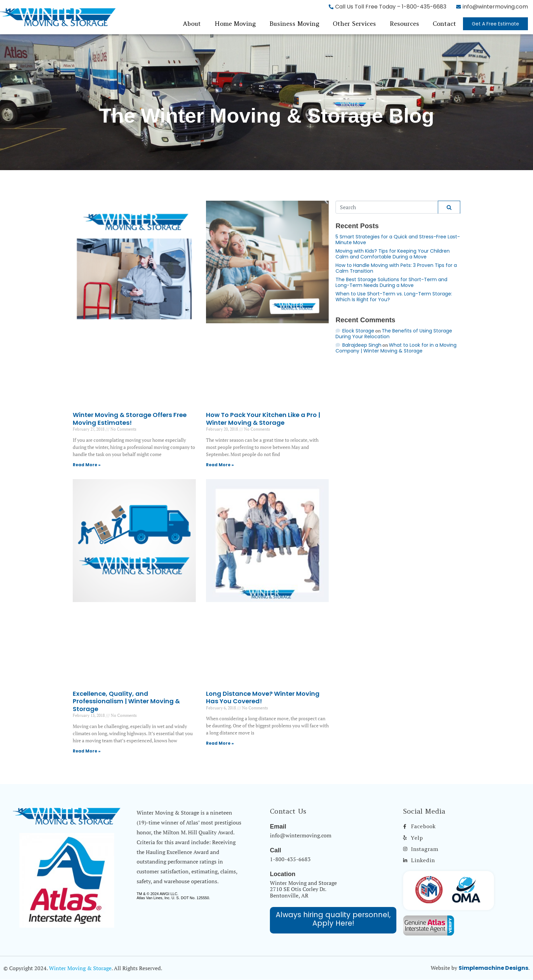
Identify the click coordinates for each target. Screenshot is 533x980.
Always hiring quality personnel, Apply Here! (333, 919)
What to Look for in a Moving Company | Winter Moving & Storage (396, 348)
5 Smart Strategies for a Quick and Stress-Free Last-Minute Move (398, 240)
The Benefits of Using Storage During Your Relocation (394, 334)
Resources (404, 24)
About (192, 24)
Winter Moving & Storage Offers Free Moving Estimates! (130, 419)
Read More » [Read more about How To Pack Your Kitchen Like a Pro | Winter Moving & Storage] (220, 465)
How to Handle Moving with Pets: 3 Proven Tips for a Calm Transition (396, 268)
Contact (444, 24)
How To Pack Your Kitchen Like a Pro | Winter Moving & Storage (263, 419)
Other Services (354, 24)
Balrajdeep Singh (362, 345)
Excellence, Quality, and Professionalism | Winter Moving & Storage (126, 701)
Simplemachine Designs (493, 968)
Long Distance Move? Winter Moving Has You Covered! (263, 697)
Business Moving (294, 24)
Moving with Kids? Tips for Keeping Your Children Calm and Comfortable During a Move (393, 254)
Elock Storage (358, 331)
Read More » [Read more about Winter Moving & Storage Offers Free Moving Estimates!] (87, 465)
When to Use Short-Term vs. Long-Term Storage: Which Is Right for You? (394, 297)
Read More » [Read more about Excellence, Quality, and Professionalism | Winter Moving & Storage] (87, 751)
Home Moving (235, 24)
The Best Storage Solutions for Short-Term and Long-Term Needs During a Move (391, 282)
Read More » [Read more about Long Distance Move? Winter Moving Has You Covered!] (220, 743)
